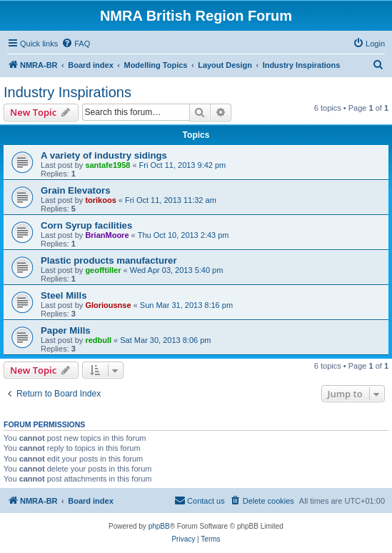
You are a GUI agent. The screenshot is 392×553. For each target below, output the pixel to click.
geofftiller (103, 270)
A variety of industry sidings (104, 155)
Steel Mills (64, 295)
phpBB (159, 526)
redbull (98, 340)
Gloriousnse (108, 305)
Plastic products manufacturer (109, 260)
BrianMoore (107, 235)
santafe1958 (107, 165)
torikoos (100, 200)
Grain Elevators (75, 190)
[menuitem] (76, 44)
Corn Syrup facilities (86, 225)
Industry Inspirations (67, 92)
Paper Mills (66, 330)
